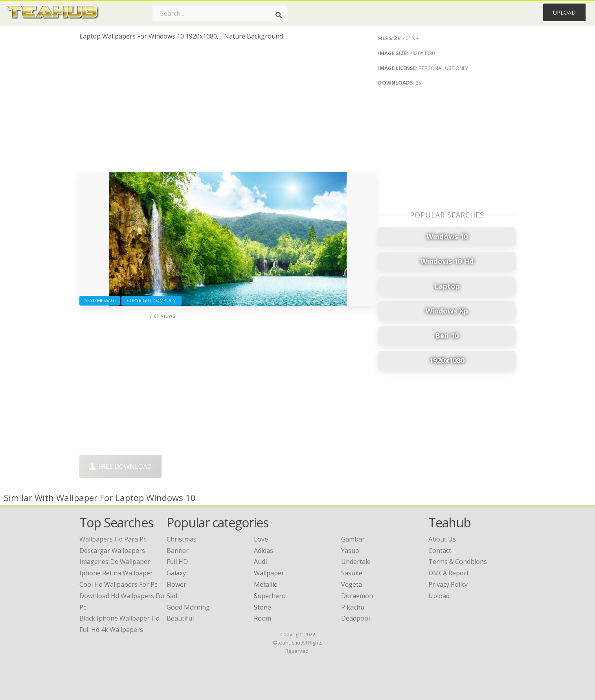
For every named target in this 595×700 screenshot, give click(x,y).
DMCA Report (449, 573)
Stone (263, 607)
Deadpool (355, 618)
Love (261, 539)
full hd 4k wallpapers (111, 630)
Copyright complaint (152, 300)
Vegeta (352, 584)
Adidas (264, 551)
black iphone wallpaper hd (119, 618)
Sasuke (352, 573)
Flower (176, 584)
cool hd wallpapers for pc (118, 584)
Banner (178, 551)
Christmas (182, 539)
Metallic (265, 584)
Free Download (120, 466)
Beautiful (180, 618)
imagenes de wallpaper (115, 562)
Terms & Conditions (458, 562)
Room (263, 618)
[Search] (279, 15)
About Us (442, 539)
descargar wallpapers (112, 551)
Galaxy (176, 573)
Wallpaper (269, 573)
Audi (260, 562)
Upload (564, 12)
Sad (172, 596)
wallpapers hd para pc (113, 539)
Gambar (353, 539)
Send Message (100, 300)
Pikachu (353, 607)
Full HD (177, 562)
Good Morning (188, 607)
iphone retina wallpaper (116, 573)
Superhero (270, 596)
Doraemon (357, 596)
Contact (440, 551)
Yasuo (350, 551)
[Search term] (220, 13)
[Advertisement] (228, 109)
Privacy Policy (448, 584)
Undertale (356, 562)
